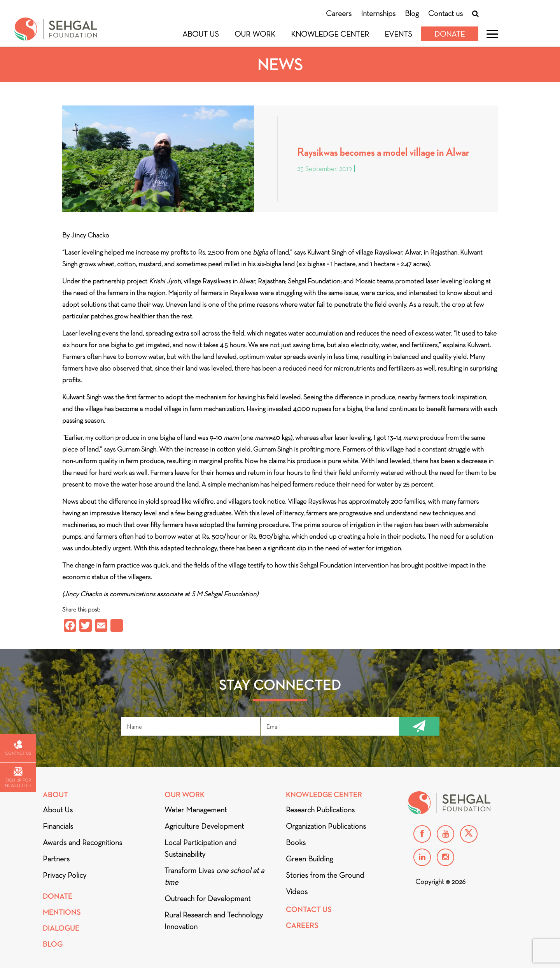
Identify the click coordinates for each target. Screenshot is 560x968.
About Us (201, 34)
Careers (339, 13)
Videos (297, 891)
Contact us (445, 13)
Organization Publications (326, 826)
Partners (56, 859)
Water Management (196, 810)
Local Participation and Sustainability (200, 848)
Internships (378, 13)
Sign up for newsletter (18, 777)
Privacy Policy (65, 875)
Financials (58, 826)
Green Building (309, 859)
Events (398, 34)
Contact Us (309, 909)
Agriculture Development (204, 826)
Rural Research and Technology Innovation (214, 921)
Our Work (255, 34)
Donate (450, 34)
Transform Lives (214, 876)
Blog (412, 13)
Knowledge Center (330, 34)
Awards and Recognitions (82, 842)
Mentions (62, 912)
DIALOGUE (61, 928)
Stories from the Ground (325, 875)
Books (296, 842)
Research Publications (320, 810)
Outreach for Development (207, 898)
